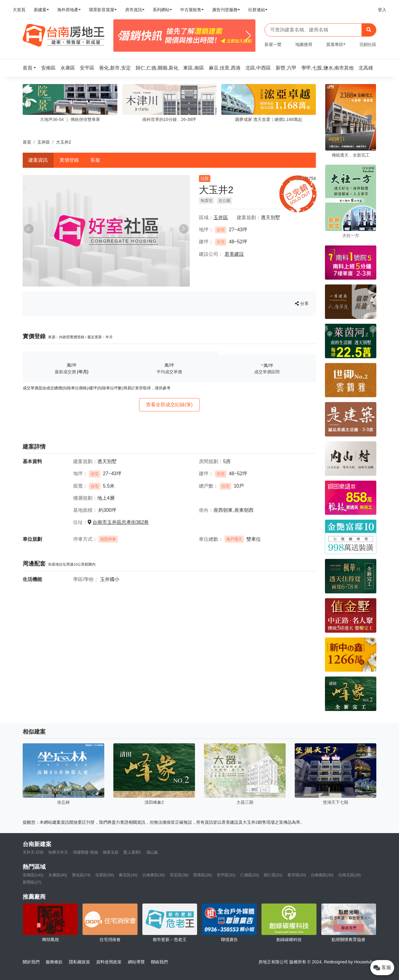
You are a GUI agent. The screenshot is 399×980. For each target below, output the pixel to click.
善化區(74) (81, 875)
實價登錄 (69, 160)
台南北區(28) (350, 875)
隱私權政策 (79, 962)
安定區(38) (179, 875)
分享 (302, 303)
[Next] (248, 36)
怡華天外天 (58, 852)
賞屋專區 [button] (335, 44)
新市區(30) (297, 875)
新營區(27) (32, 882)
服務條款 (54, 962)
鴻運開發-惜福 (85, 852)
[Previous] (120, 36)
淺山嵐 (152, 852)
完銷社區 (368, 44)
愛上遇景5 (132, 852)
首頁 (27, 142)
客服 (95, 160)
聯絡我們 (159, 962)
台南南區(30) (322, 875)
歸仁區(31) (273, 875)
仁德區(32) (250, 875)
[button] (31, 68)
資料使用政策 (109, 962)
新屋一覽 (273, 44)
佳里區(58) (105, 875)
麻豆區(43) (128, 875)
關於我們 (31, 962)
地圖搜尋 (304, 44)
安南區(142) (33, 875)
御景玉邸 (111, 852)
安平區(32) (226, 875)
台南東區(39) (154, 875)
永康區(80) (58, 875)
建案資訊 (38, 160)
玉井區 (44, 142)
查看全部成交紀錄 (169, 405)
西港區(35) (203, 875)
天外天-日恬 (33, 852)
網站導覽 (136, 962)
